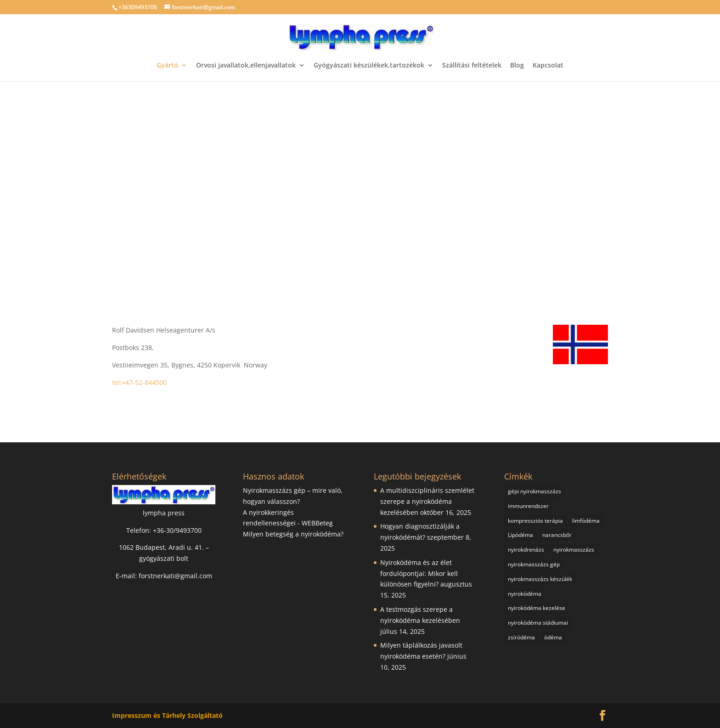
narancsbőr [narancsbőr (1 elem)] (557, 535)
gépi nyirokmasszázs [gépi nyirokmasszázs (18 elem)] (534, 491)
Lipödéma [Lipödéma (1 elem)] (520, 535)
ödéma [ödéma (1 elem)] (553, 637)
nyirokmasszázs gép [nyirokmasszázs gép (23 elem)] (534, 564)
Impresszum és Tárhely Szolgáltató (167, 715)
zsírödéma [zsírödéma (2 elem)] (521, 637)
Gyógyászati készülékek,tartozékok (369, 66)
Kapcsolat (548, 66)
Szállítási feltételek (472, 66)
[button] (14, 185)
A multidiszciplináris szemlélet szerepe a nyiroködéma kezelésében (427, 501)
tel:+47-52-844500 (139, 382)
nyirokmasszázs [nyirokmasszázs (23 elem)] (574, 550)
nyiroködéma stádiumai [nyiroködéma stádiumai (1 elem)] (538, 623)
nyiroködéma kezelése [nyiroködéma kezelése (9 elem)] (537, 608)
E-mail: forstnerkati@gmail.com (164, 576)
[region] (360, 184)
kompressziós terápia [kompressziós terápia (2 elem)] (535, 521)
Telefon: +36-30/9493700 (164, 530)
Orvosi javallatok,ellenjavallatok (246, 66)
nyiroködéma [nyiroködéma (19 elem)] (525, 594)
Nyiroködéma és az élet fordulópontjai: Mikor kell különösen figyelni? (419, 573)
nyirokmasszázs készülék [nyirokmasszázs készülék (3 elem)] (540, 579)
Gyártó (167, 66)
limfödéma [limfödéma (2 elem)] (586, 521)
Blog (517, 66)
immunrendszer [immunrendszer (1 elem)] (528, 506)
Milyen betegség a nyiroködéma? (293, 534)
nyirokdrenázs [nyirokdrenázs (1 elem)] (526, 550)
